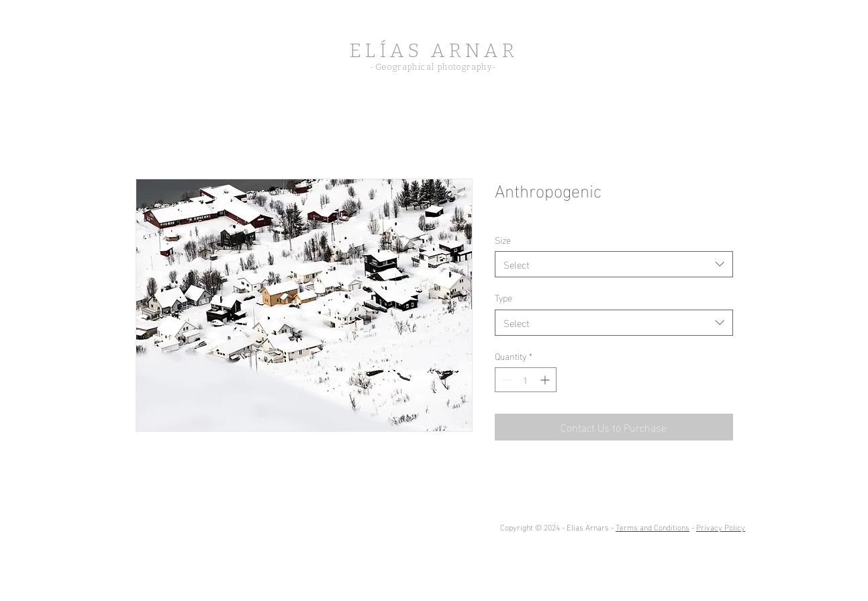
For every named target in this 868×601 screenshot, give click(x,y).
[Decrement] (505, 380)
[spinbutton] (526, 380)
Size (503, 239)
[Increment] (546, 380)
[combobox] (614, 264)
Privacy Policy (721, 526)
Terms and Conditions (653, 526)
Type (503, 297)
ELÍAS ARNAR (434, 51)
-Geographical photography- (433, 67)
